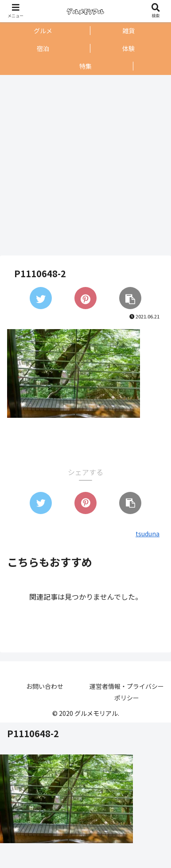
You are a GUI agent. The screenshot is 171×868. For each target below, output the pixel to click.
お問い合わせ (45, 686)
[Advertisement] (83, 165)
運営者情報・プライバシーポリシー (127, 692)
